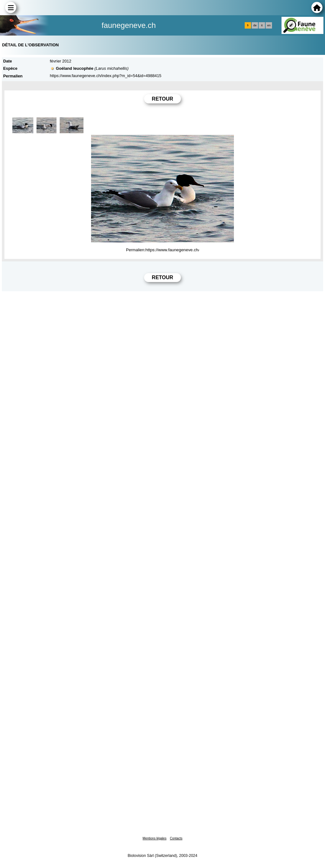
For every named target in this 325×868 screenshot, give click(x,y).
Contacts (176, 838)
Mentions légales (154, 838)
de (255, 25)
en (269, 25)
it (262, 25)
